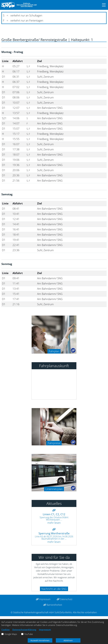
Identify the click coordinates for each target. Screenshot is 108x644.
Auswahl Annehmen (40, 640)
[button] (102, 5)
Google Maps (11, 634)
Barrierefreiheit (53, 605)
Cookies (5, 630)
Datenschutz (64, 599)
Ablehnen (68, 640)
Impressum (43, 599)
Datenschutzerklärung (24, 630)
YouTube (29, 634)
